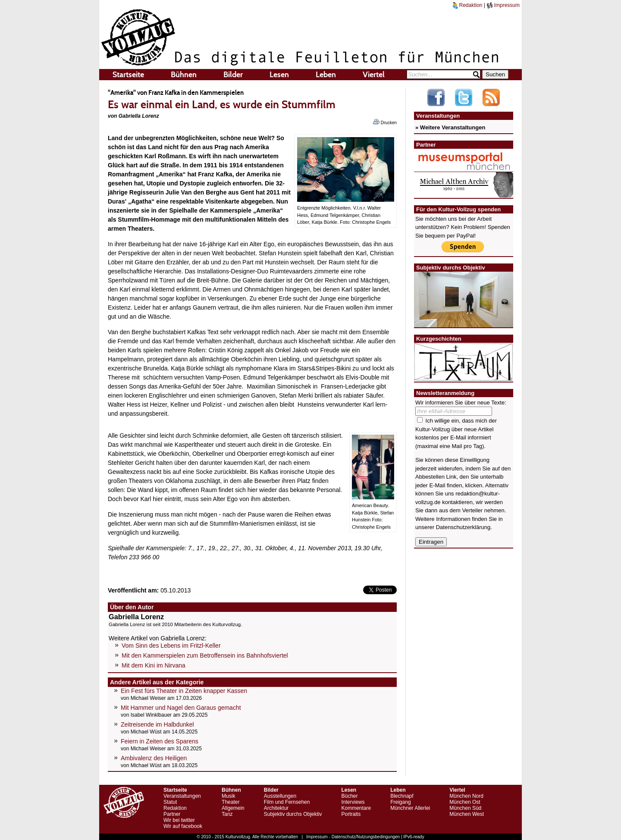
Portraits (351, 814)
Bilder (233, 75)
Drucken (385, 122)
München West (467, 814)
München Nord (466, 796)
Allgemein (233, 808)
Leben (326, 75)
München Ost (465, 802)
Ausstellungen (280, 796)
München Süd (465, 808)
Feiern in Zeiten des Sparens (160, 741)
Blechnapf (402, 796)
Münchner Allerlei (410, 808)
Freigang (400, 802)
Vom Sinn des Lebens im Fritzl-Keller (171, 646)
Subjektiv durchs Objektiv (293, 814)
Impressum (503, 5)
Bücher (349, 796)
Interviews (353, 802)
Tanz (227, 814)
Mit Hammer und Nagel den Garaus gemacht (181, 708)
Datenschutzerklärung (463, 527)
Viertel (374, 75)
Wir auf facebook (183, 826)
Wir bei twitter (179, 820)
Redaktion (467, 5)
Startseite (128, 75)
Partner (172, 814)
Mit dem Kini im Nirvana (154, 665)
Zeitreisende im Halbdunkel (157, 724)
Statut (170, 802)
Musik (228, 796)
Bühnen (184, 75)
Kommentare (356, 808)
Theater (231, 802)
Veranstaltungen (182, 796)
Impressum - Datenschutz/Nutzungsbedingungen (353, 837)
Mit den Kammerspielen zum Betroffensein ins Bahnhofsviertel (205, 655)
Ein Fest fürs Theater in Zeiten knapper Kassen (184, 691)
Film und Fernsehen (287, 802)
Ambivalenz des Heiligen (154, 758)
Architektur (276, 808)
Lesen (279, 75)
